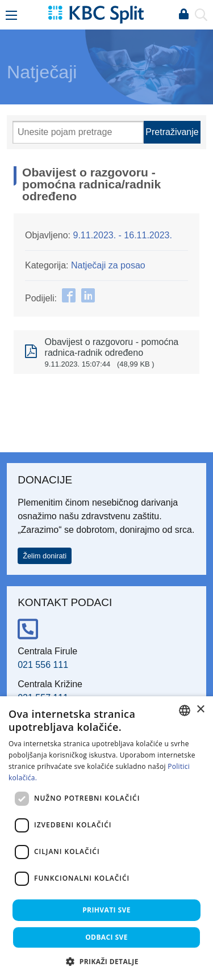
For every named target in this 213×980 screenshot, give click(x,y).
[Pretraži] (78, 132)
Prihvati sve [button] (106, 910)
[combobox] (185, 710)
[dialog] (106, 838)
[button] (106, 961)
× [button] (200, 710)
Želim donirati (45, 556)
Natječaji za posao (108, 265)
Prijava (183, 15)
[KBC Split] (96, 14)
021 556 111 (43, 665)
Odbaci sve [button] (106, 937)
